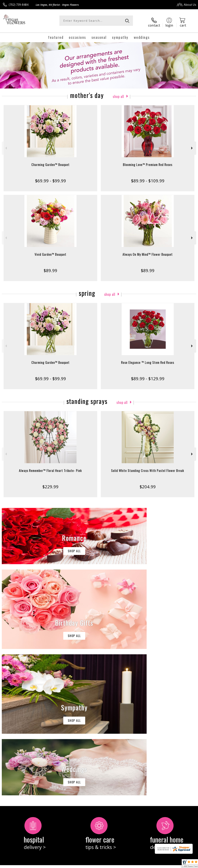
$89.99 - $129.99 (148, 376)
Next (192, 145)
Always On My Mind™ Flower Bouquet (148, 251)
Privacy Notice (136, 864)
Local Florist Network (161, 864)
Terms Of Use (115, 864)
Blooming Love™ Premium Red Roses (148, 162)
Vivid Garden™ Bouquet (50, 251)
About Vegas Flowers (18, 723)
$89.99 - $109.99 (148, 178)
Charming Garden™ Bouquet (50, 162)
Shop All (118, 93)
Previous (6, 145)
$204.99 (148, 484)
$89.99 (50, 268)
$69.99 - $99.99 (50, 178)
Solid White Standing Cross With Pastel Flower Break (148, 468)
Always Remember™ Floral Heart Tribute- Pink (50, 468)
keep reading (24, 731)
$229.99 (50, 484)
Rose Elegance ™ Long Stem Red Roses (148, 360)
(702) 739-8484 (19, 5)
